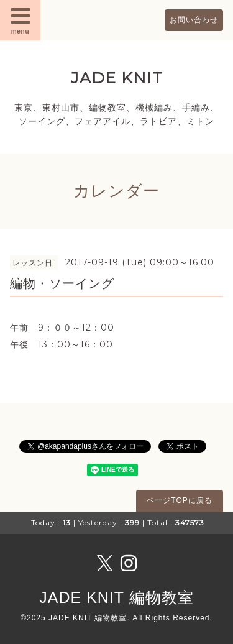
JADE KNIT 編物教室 (116, 597)
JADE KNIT (117, 78)
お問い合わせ (194, 20)
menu (21, 20)
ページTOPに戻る (179, 500)
